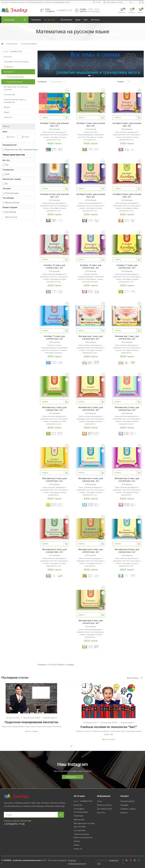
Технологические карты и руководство (15, 101)
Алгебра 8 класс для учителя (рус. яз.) (54, 195)
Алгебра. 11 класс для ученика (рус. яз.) (127, 266)
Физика (7, 107)
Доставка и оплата (113, 2)
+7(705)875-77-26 (64, 10)
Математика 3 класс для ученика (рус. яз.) (127, 409)
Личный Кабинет (128, 801)
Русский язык (66, 20)
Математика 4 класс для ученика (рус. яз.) (91, 480)
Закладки (124, 805)
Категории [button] (9, 20)
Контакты (95, 20)
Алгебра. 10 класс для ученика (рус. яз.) (54, 266)
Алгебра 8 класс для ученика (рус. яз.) (127, 124)
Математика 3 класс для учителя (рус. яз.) (54, 480)
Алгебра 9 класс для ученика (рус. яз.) (91, 195)
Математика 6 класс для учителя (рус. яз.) (91, 622)
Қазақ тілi (8, 117)
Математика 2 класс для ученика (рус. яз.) (54, 409)
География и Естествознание (16, 62)
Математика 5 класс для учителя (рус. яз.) (91, 551)
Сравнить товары (128, 809)
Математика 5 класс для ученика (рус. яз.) (54, 551)
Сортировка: (42, 82)
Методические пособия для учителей (16, 88)
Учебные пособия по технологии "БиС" (109, 727)
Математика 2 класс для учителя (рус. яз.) (91, 409)
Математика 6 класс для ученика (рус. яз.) (127, 551)
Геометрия (36, 20)
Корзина (124, 813)
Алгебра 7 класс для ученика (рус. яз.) (54, 124)
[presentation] (41, 65)
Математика (49, 20)
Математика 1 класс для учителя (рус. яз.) (127, 337)
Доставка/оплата (105, 809)
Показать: (121, 82)
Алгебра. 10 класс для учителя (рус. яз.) (91, 266)
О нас (97, 2)
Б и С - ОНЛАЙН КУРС (13, 52)
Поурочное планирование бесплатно (31, 722)
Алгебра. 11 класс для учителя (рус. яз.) (54, 337)
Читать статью (31, 731)
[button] (140, 10)
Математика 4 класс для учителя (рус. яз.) (127, 480)
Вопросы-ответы (104, 805)
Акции (78, 20)
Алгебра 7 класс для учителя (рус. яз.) (91, 124)
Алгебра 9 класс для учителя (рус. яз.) (127, 195)
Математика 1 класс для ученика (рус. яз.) (91, 337)
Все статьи (135, 678)
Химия (6, 112)
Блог (86, 20)
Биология (8, 57)
